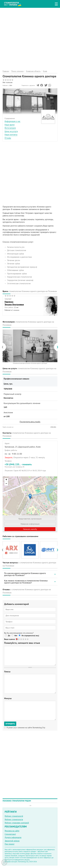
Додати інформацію (13, 837)
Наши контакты (11, 135)
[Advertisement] (30, 38)
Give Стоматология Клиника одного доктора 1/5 (19, 639)
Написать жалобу (30, 529)
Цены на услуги (11, 131)
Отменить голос (17, 639)
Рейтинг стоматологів (14, 819)
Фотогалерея (10, 128)
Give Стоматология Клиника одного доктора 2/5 (21, 639)
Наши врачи (10, 125)
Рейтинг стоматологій (14, 816)
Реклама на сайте (12, 831)
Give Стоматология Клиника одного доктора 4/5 (26, 639)
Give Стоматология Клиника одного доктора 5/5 (28, 639)
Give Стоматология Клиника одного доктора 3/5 (23, 639)
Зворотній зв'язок (12, 841)
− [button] (6, 484)
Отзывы (8, 138)
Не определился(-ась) (30, 636)
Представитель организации (30, 519)
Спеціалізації (10, 834)
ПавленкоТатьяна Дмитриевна (14, 303)
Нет (16, 636)
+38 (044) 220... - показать (30, 465)
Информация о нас (12, 121)
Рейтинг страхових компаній (17, 823)
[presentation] (4, 347)
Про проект (10, 844)
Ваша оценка (9, 639)
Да (9, 636)
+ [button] (6, 480)
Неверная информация (30, 524)
